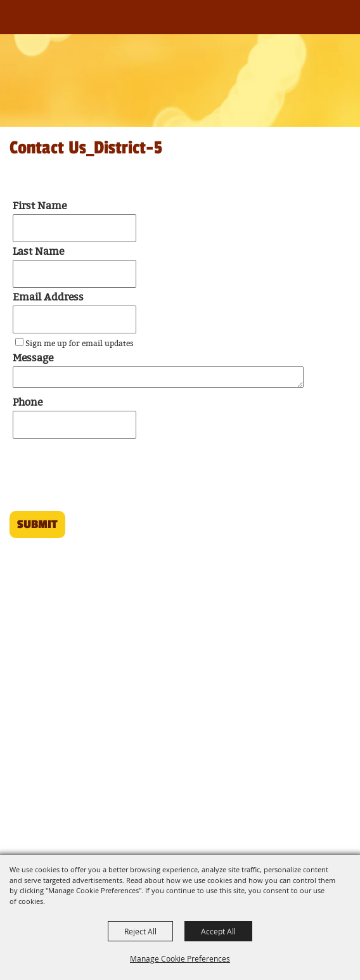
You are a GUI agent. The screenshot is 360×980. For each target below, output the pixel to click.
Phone (28, 403)
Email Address (48, 298)
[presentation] (102, 479)
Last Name (38, 252)
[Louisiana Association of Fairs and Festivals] (31, 24)
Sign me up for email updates (80, 344)
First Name (40, 206)
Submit (37, 524)
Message (33, 358)
